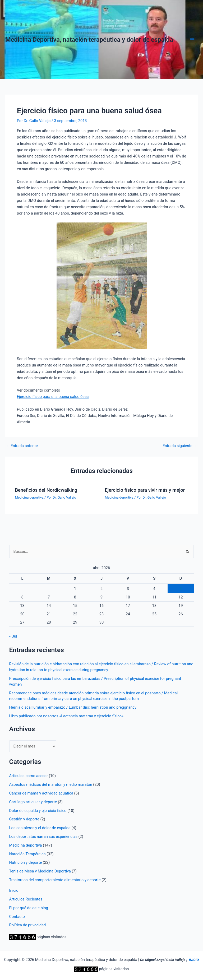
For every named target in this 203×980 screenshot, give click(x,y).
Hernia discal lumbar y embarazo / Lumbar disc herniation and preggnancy (73, 707)
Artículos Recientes (26, 899)
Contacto (17, 917)
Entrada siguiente (180, 446)
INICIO (194, 960)
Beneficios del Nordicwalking (46, 490)
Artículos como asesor (29, 776)
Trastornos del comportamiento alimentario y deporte (55, 880)
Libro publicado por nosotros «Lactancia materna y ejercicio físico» (66, 716)
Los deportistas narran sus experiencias (43, 837)
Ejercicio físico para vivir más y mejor (145, 490)
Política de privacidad (28, 925)
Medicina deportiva (29, 497)
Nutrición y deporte (26, 862)
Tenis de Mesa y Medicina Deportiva (40, 871)
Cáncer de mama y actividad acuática (41, 793)
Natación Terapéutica (27, 854)
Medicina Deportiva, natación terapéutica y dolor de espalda (89, 40)
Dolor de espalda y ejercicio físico (38, 811)
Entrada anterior (22, 446)
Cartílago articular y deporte (33, 802)
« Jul (13, 636)
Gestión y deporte (24, 819)
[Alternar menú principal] (192, 40)
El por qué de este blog (29, 908)
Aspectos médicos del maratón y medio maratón (51, 784)
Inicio (14, 890)
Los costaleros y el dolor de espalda (40, 828)
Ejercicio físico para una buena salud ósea (53, 397)
